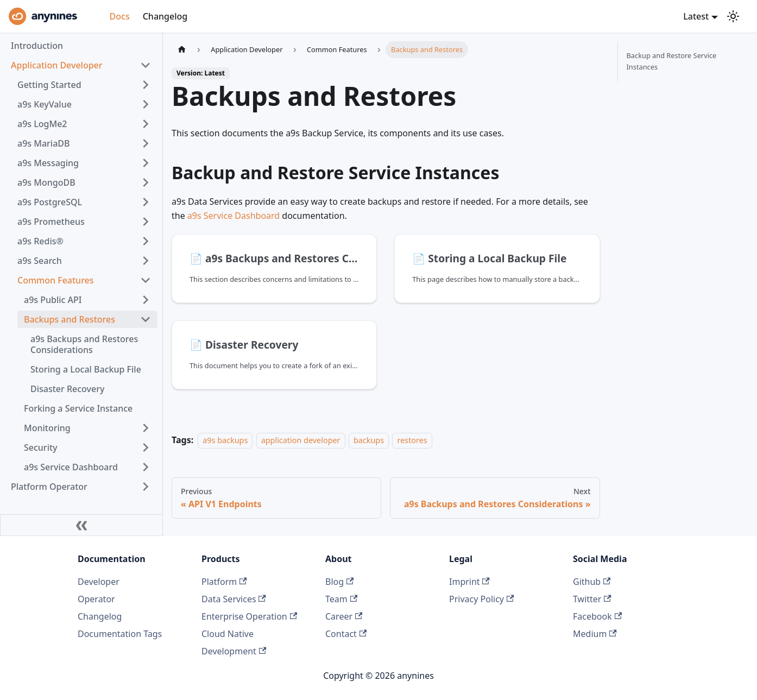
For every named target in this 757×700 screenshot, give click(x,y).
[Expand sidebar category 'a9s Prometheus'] (146, 222)
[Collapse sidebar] (81, 525)
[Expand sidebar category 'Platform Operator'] (146, 487)
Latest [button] (696, 16)
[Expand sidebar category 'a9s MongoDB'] (146, 182)
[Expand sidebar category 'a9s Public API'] (146, 300)
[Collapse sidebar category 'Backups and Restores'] (146, 319)
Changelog (165, 16)
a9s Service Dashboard (234, 216)
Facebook (597, 616)
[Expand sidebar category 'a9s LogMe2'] (146, 124)
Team (341, 599)
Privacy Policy (481, 599)
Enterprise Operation (249, 616)
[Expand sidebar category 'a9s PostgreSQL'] (146, 202)
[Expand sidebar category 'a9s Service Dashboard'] (146, 467)
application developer (301, 440)
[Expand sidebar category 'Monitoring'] (146, 428)
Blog (339, 582)
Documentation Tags (120, 634)
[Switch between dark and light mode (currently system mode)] (733, 16)
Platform (224, 582)
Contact (346, 634)
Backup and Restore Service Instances (672, 61)
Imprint (469, 582)
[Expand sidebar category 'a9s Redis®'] (146, 241)
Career (344, 616)
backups (369, 440)
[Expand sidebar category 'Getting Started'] (146, 85)
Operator (96, 599)
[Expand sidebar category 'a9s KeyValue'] (146, 104)
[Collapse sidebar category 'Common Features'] (146, 280)
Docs (120, 16)
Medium (595, 634)
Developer (99, 582)
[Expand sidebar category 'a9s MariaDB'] (146, 143)
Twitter (592, 599)
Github (592, 582)
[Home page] (182, 50)
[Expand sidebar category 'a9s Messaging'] (146, 163)
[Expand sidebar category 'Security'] (146, 447)
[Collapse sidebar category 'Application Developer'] (146, 65)
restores (412, 440)
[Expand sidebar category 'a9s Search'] (146, 261)
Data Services (234, 599)
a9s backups (225, 440)
